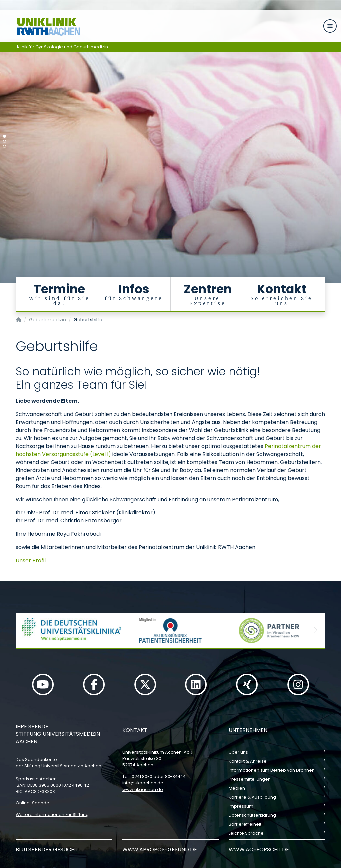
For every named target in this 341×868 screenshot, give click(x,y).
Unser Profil (31, 561)
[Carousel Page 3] (4, 146)
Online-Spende (32, 803)
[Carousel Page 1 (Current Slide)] (4, 137)
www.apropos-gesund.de (160, 850)
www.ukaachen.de (143, 789)
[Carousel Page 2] (4, 142)
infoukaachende (143, 783)
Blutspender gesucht (47, 850)
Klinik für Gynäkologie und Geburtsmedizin (62, 47)
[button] (26, 630)
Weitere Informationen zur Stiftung (52, 815)
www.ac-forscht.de (259, 850)
